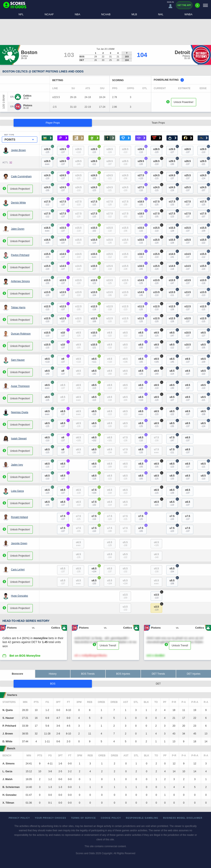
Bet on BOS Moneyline (25, 656)
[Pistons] (28, 105)
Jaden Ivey (17, 465)
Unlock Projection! (20, 189)
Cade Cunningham (21, 176)
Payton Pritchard (20, 255)
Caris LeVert (18, 570)
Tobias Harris (18, 307)
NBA (78, 14)
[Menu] (205, 5)
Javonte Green (19, 543)
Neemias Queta (19, 412)
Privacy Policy (19, 818)
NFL (21, 14)
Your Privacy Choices (50, 818)
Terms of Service (84, 818)
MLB (134, 14)
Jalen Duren (18, 229)
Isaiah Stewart (19, 439)
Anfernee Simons (20, 281)
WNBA (188, 14)
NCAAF (49, 14)
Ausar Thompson (20, 386)
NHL (161, 14)
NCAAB (106, 14)
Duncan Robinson (21, 334)
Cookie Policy (111, 818)
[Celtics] (27, 96)
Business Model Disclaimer (183, 818)
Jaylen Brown (18, 150)
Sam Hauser (18, 360)
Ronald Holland (19, 517)
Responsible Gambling (142, 818)
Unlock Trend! (108, 645)
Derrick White (18, 203)
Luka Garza (17, 491)
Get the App (184, 5)
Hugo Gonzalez (19, 596)
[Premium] (197, 7)
